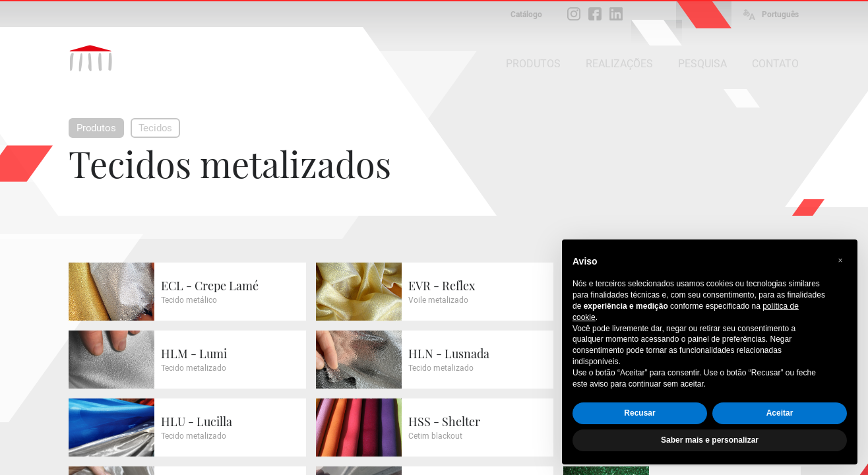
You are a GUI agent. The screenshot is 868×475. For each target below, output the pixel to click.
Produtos (96, 128)
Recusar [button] (639, 413)
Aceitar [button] (780, 413)
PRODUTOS (533, 64)
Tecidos (156, 128)
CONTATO (775, 64)
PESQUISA (702, 64)
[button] (840, 261)
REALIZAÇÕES (619, 64)
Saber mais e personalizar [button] (710, 440)
